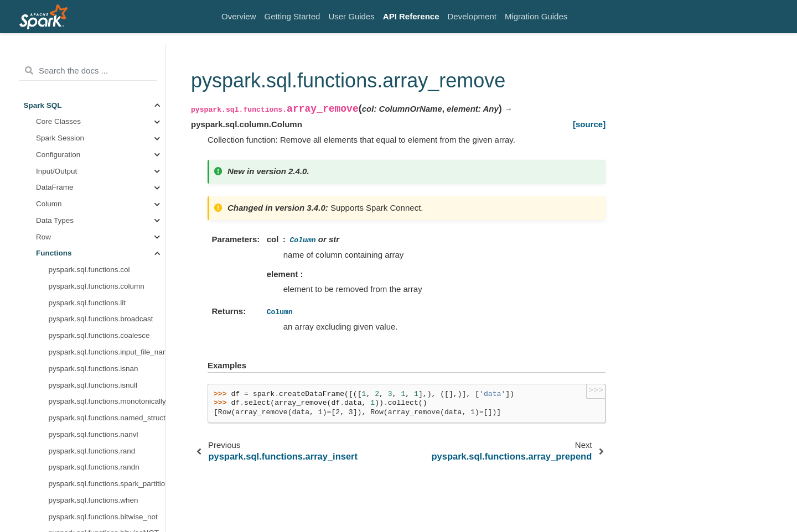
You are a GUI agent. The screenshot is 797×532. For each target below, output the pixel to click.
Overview (239, 16)
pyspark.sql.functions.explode (98, 437)
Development (472, 16)
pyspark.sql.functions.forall (93, 289)
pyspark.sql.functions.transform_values (107, 371)
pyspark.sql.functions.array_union (104, 207)
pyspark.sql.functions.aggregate (102, 322)
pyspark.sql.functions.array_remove (107, 141)
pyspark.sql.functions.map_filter (101, 387)
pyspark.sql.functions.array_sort (102, 108)
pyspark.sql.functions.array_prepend (107, 157)
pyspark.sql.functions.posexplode (104, 470)
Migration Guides (536, 16)
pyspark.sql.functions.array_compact (107, 239)
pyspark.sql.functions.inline (93, 503)
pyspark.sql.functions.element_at (103, 58)
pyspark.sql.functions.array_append (107, 75)
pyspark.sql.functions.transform (100, 256)
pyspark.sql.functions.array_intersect (107, 190)
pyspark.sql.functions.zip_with (98, 338)
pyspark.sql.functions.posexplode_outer (107, 486)
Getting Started (293, 16)
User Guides (351, 16)
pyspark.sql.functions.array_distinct (107, 173)
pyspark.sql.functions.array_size (102, 92)
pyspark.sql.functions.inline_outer (104, 520)
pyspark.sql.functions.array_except (106, 223)
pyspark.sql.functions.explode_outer (107, 453)
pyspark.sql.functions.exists (94, 272)
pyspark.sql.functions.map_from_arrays (107, 404)
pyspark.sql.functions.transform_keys (107, 355)
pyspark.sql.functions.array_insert (104, 124)
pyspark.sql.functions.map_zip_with (107, 421)
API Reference (411, 16)
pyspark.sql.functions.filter (92, 306)
